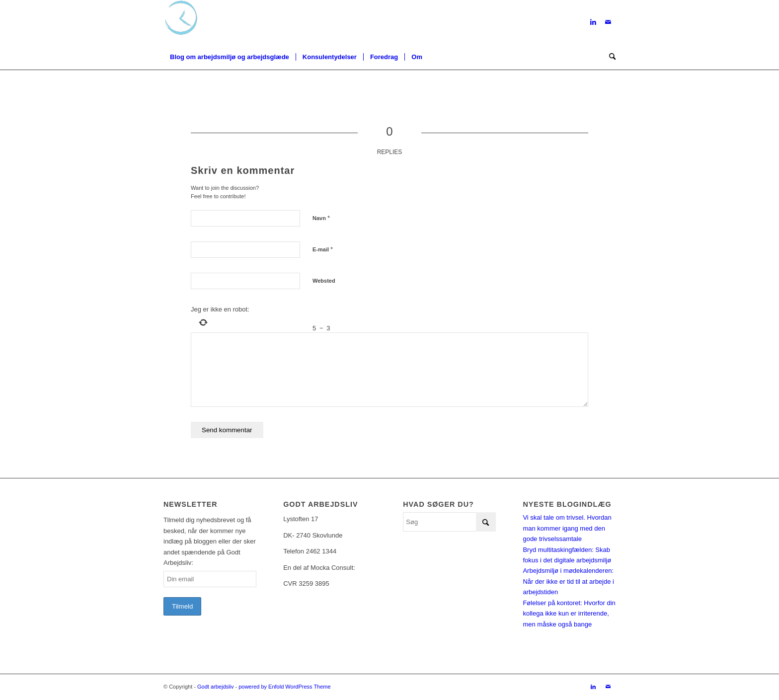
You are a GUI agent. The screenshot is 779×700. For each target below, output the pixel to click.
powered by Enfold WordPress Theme (284, 687)
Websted (324, 281)
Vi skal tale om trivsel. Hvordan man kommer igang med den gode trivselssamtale (567, 528)
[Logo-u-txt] (181, 22)
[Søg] (609, 57)
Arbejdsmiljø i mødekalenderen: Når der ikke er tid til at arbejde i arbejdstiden (568, 581)
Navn (321, 218)
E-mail (323, 249)
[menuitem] (230, 57)
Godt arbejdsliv (215, 687)
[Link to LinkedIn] (593, 22)
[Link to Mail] (608, 22)
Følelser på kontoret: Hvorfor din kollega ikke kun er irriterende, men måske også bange (569, 614)
